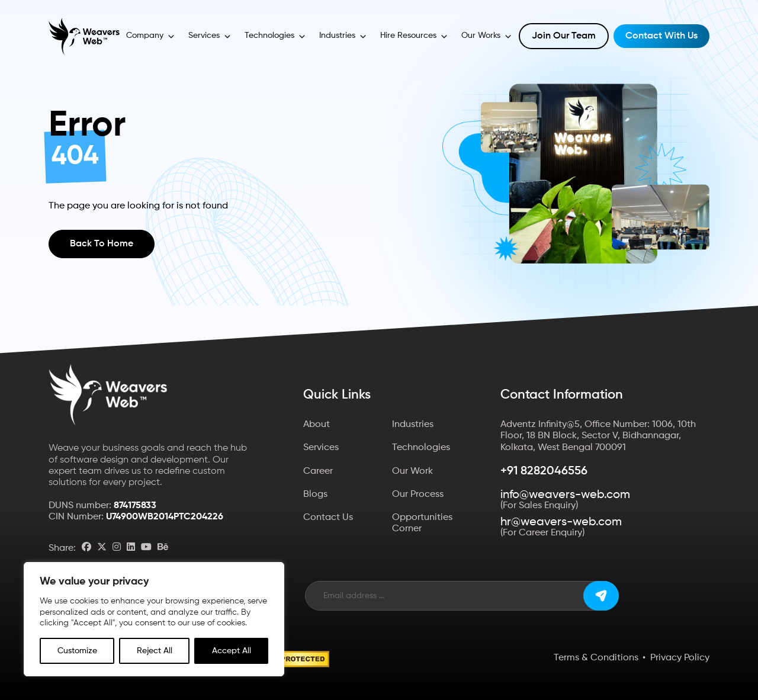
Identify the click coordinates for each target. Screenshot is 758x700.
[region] (154, 619)
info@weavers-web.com (565, 495)
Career (318, 471)
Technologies (275, 37)
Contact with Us (661, 36)
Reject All (155, 651)
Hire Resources (414, 37)
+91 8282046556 (544, 471)
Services (210, 37)
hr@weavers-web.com (561, 522)
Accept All (232, 651)
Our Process (418, 495)
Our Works (487, 37)
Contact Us (328, 518)
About (317, 425)
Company (151, 37)
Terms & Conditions (596, 658)
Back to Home (102, 244)
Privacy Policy (680, 658)
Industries (343, 37)
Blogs (315, 495)
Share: (62, 548)
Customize (77, 651)
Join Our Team (564, 36)
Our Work (412, 471)
